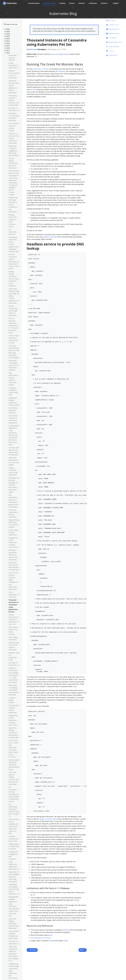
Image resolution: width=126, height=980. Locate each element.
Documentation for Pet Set (41, 938)
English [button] (116, 3)
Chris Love (33, 49)
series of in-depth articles (60, 54)
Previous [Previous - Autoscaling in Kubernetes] (32, 950)
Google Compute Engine (48, 819)
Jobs (51, 935)
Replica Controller (50, 237)
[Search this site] (12, 24)
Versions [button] (104, 3)
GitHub (67, 930)
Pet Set (33, 89)
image (52, 941)
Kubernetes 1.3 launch (41, 69)
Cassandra (61, 71)
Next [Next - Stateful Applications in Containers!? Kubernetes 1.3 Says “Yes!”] (83, 950)
